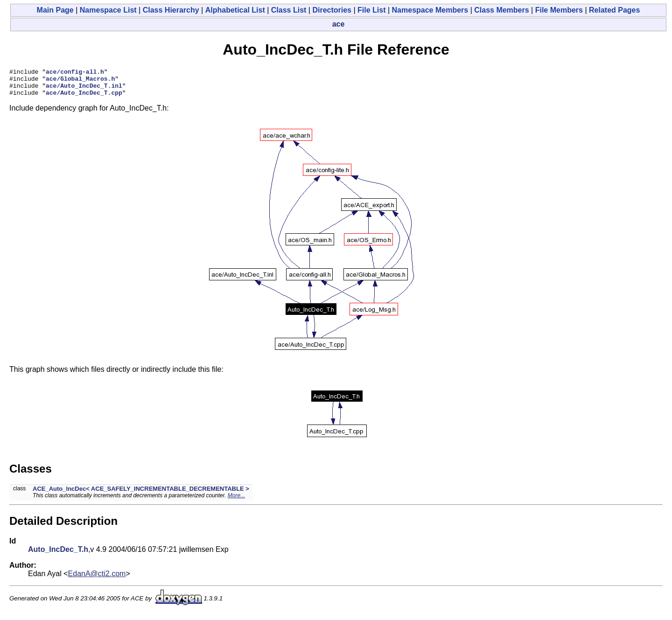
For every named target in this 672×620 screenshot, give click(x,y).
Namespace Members (430, 10)
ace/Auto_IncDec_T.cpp (84, 98)
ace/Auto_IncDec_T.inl (84, 90)
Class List (289, 10)
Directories (332, 10)
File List (371, 10)
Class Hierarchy (171, 10)
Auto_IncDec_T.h (58, 555)
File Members (559, 10)
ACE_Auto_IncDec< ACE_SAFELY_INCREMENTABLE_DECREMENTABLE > (141, 494)
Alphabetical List (235, 10)
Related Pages (614, 10)
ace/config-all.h (75, 73)
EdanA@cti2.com (97, 579)
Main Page (55, 10)
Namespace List (108, 10)
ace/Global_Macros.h (80, 81)
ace (339, 24)
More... (236, 501)
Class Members (501, 10)
